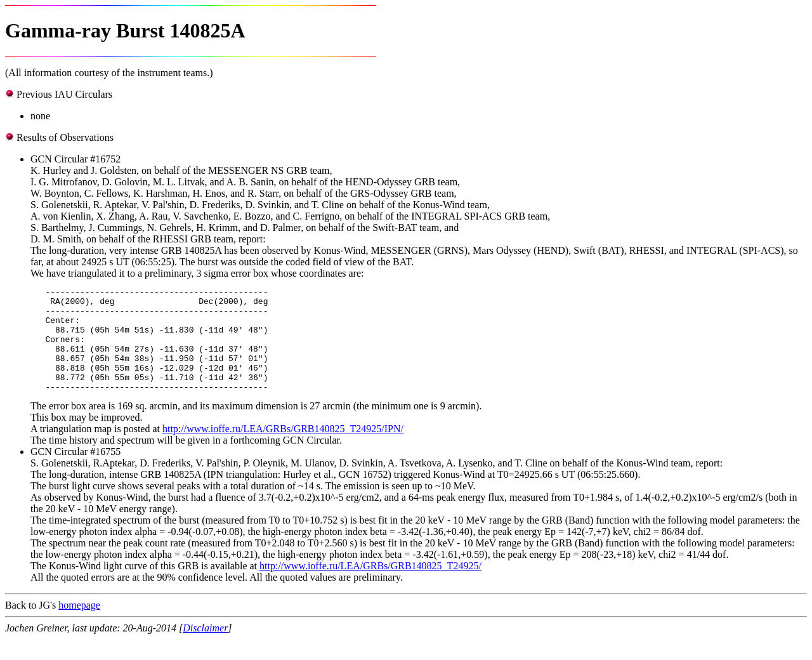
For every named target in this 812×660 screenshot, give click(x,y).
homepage (79, 626)
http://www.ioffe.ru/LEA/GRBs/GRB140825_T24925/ (370, 587)
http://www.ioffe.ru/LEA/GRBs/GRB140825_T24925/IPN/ (283, 450)
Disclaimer (205, 649)
